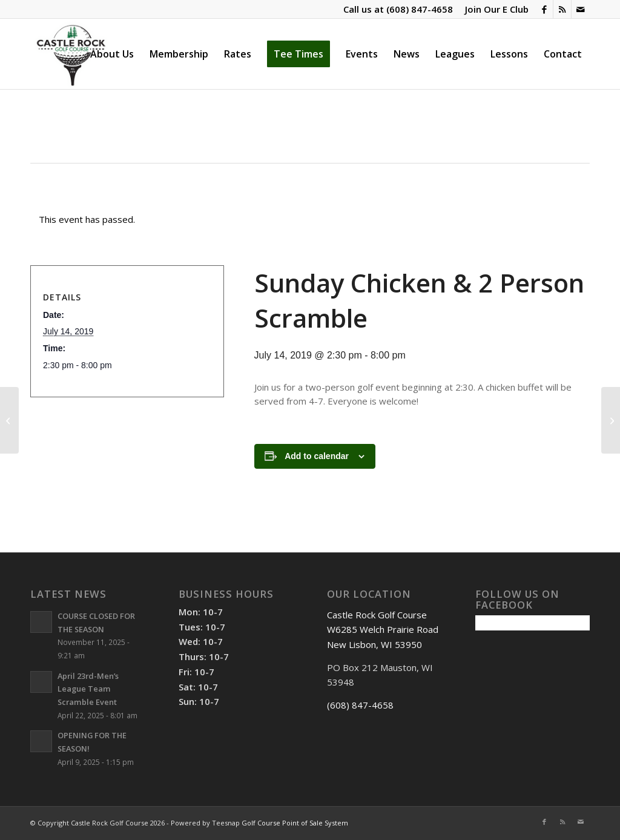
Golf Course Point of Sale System (295, 823)
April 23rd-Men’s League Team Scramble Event (88, 689)
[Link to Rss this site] (562, 9)
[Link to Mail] (581, 9)
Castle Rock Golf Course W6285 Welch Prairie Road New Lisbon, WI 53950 (383, 630)
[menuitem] (494, 9)
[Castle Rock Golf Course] (71, 54)
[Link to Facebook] (544, 9)
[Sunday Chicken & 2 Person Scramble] (9, 420)
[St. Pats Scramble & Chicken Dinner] (611, 420)
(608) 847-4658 (420, 9)
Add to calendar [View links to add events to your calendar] (317, 456)
